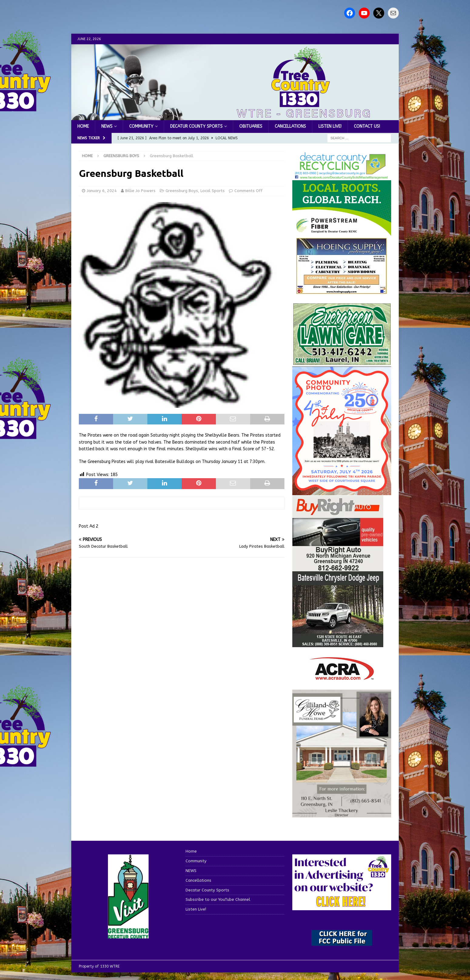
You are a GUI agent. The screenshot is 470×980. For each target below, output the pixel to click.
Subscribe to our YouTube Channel (218, 899)
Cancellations (290, 126)
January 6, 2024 (102, 191)
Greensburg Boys (182, 191)
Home (83, 126)
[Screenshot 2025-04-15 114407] (342, 362)
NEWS (107, 126)
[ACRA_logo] (342, 677)
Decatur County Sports (196, 126)
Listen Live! (330, 126)
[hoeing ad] (342, 291)
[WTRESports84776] (338, 643)
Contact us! (367, 126)
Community (141, 126)
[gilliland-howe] (342, 814)
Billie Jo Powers (140, 191)
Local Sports (213, 191)
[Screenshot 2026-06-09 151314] (342, 176)
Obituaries (251, 126)
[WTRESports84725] (338, 568)
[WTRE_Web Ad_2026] (342, 233)
